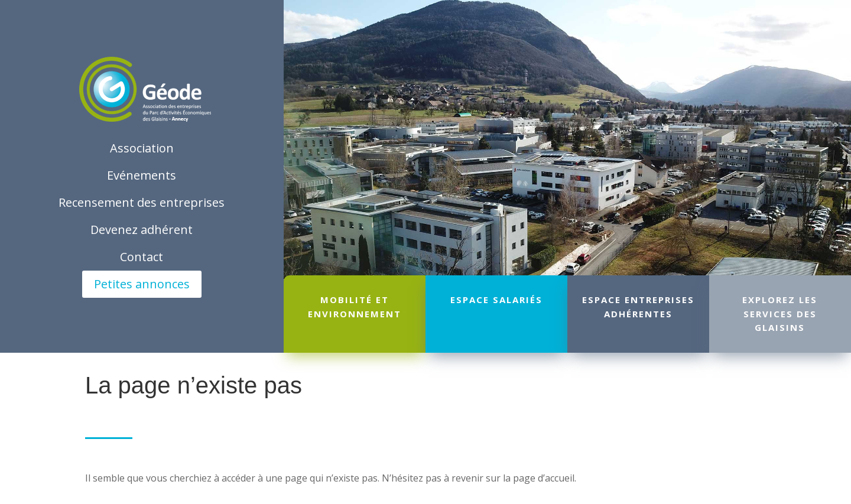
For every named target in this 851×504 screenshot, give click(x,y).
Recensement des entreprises (142, 202)
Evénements (142, 175)
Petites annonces (142, 284)
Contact (142, 257)
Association (142, 148)
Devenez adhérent (142, 230)
